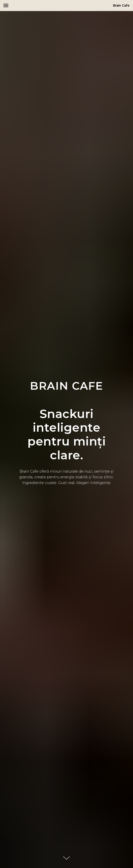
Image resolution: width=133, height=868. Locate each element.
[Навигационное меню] (6, 6)
